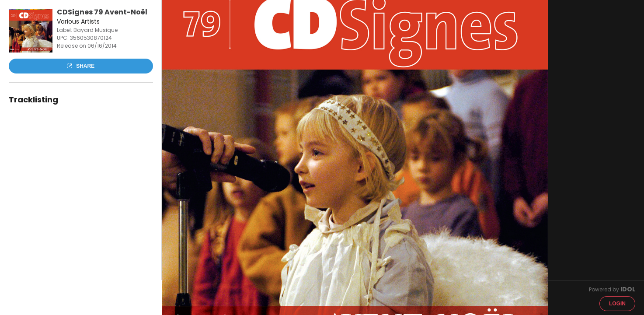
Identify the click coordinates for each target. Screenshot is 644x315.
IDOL (628, 289)
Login (617, 304)
